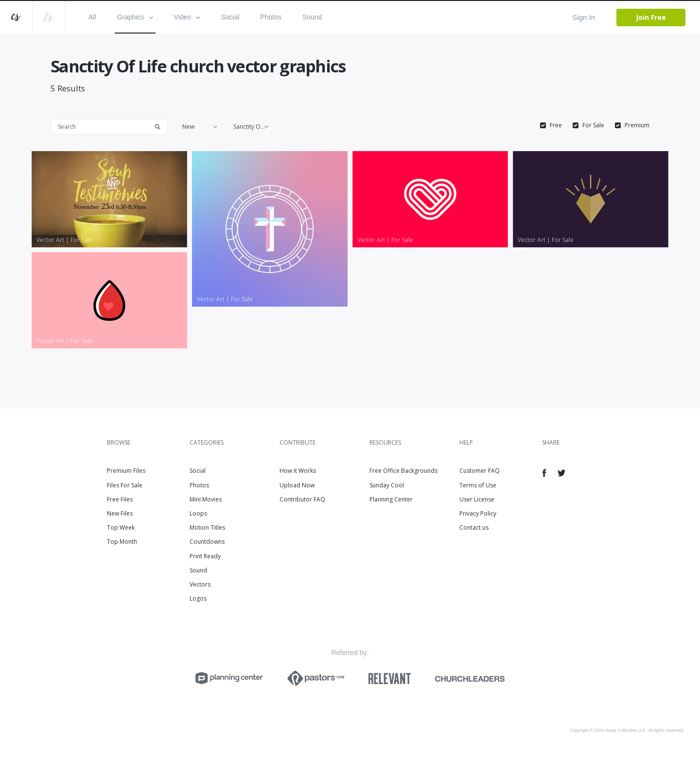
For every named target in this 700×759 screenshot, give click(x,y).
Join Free (651, 17)
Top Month (122, 542)
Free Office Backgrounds (403, 471)
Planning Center (391, 499)
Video (187, 17)
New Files (120, 513)
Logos (198, 598)
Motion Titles (207, 527)
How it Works (298, 471)
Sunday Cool (387, 485)
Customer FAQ (480, 471)
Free (556, 125)
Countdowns (207, 542)
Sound (312, 17)
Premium (637, 125)
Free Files (120, 499)
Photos (271, 17)
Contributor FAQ (302, 499)
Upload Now (297, 485)
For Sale (593, 125)
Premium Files (126, 471)
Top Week (121, 527)
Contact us (474, 527)
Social (230, 17)
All (92, 17)
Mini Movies (206, 499)
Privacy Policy (478, 513)
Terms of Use (478, 485)
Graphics (135, 17)
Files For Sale (125, 485)
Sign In (584, 17)
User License (477, 499)
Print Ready (205, 556)
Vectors (200, 584)
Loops (198, 513)
